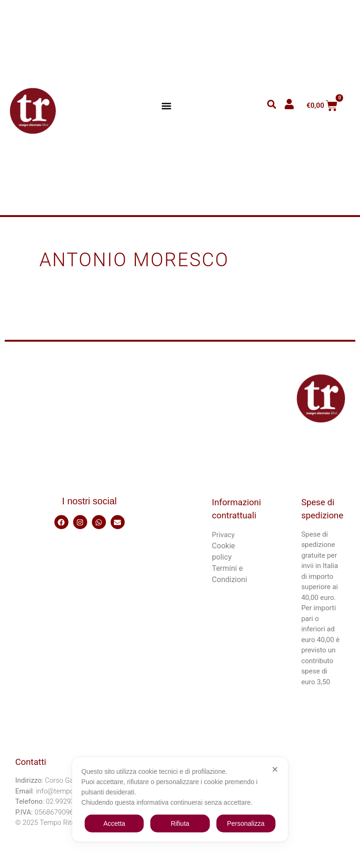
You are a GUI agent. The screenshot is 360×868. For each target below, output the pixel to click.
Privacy (223, 535)
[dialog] (180, 799)
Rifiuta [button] (180, 823)
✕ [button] (275, 770)
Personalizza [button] (246, 823)
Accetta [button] (114, 823)
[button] (167, 106)
